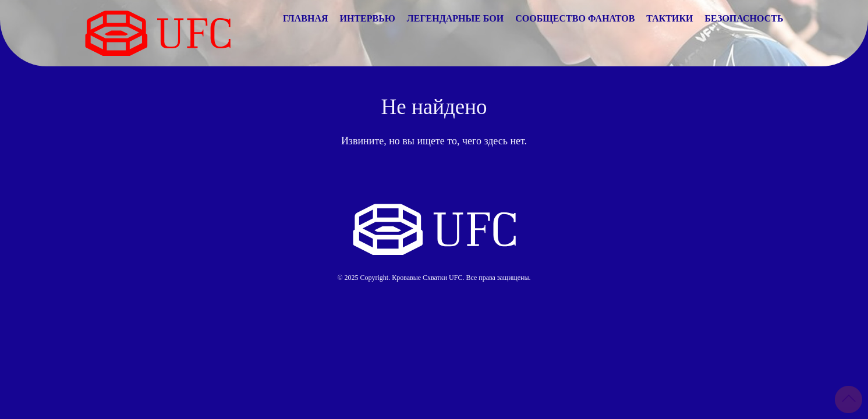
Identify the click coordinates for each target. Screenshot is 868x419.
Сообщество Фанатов (575, 18)
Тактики (669, 18)
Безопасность (744, 18)
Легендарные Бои (455, 18)
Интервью (368, 18)
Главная (305, 18)
